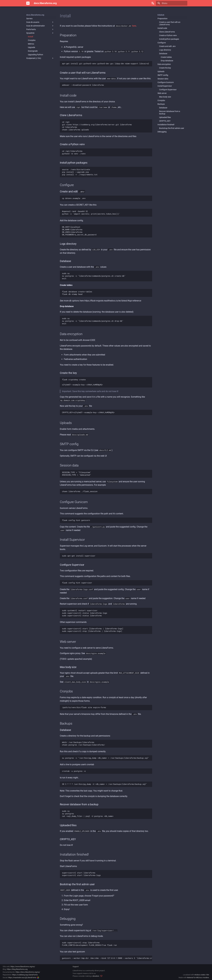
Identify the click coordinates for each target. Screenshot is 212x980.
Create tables (166, 57)
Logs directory (165, 50)
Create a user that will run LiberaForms (170, 23)
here (134, 26)
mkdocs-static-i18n (202, 975)
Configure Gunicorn (166, 82)
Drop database (167, 61)
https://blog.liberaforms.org (17, 969)
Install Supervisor (165, 86)
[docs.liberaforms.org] (28, 3)
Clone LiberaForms (167, 32)
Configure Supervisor (168, 90)
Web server (162, 93)
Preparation (162, 19)
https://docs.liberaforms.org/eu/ (28, 972)
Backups (161, 104)
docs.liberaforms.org (35, 15)
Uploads (161, 71)
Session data (163, 79)
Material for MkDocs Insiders (198, 978)
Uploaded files (165, 117)
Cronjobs (161, 100)
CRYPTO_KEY (165, 121)
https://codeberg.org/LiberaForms (25, 975)
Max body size (165, 97)
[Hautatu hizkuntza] (153, 3)
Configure (162, 43)
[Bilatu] (172, 3)
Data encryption (164, 64)
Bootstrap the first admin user (172, 128)
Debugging (162, 132)
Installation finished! (166, 125)
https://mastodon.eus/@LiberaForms (24, 978)
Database (163, 53)
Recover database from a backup (170, 112)
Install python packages (169, 39)
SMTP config (163, 75)
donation (96, 976)
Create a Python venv (168, 35)
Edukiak (161, 15)
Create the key (165, 68)
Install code (162, 28)
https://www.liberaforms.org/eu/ (23, 967)
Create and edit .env (167, 46)
